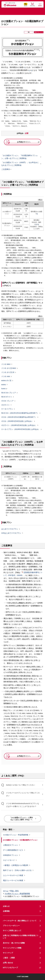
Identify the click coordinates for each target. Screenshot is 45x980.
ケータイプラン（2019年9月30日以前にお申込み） (21, 429)
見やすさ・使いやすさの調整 (14, 943)
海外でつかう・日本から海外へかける (17, 870)
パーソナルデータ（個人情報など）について (20, 921)
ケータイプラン (7, 409)
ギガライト (6, 405)
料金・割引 (8, 830)
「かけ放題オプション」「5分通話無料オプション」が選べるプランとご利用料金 (20, 157)
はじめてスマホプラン (10, 529)
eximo (4, 385)
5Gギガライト (7, 397)
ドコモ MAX (6, 364)
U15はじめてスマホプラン (11, 533)
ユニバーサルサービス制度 (13, 875)
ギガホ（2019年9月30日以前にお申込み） (17, 421)
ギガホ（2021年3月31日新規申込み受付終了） (19, 417)
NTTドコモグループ (22, 968)
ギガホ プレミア (7, 401)
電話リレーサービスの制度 (13, 880)
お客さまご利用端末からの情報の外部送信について (21, 937)
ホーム (6, 891)
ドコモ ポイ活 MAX (9, 368)
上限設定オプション (11, 845)
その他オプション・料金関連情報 (16, 835)
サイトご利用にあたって (12, 931)
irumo (3, 389)
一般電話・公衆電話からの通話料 (16, 865)
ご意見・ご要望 (9, 958)
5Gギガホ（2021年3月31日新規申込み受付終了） (20, 413)
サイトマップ (8, 953)
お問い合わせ (8, 963)
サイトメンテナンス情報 (22, 948)
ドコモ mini (6, 377)
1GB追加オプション (11, 855)
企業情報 (6, 911)
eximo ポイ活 (6, 381)
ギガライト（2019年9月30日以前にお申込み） (19, 425)
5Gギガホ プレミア (9, 393)
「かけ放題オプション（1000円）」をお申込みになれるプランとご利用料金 (20, 164)
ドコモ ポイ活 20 (8, 372)
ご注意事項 (6, 169)
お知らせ (6, 906)
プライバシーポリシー (11, 926)
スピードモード (9, 860)
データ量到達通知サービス (13, 850)
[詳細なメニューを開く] (40, 5)
